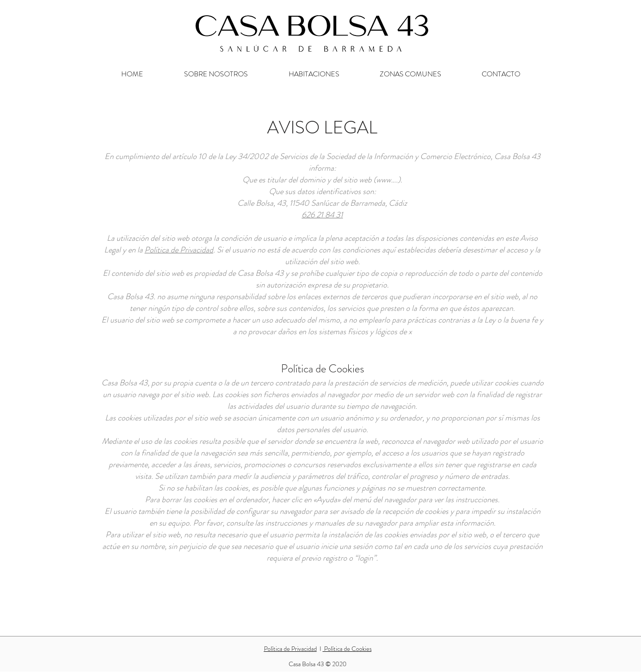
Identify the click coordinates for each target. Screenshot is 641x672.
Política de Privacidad (179, 250)
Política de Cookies (347, 649)
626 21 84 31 (322, 215)
